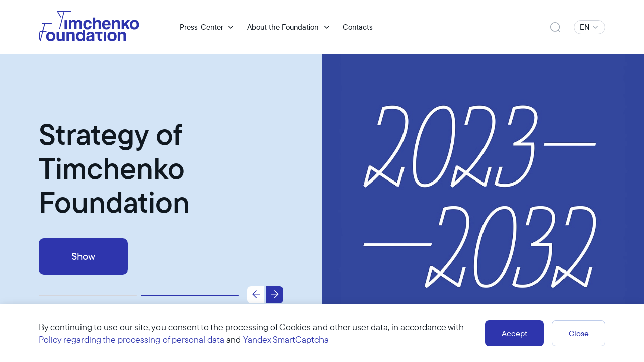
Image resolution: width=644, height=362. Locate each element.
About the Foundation (283, 27)
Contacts (358, 27)
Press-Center (202, 27)
